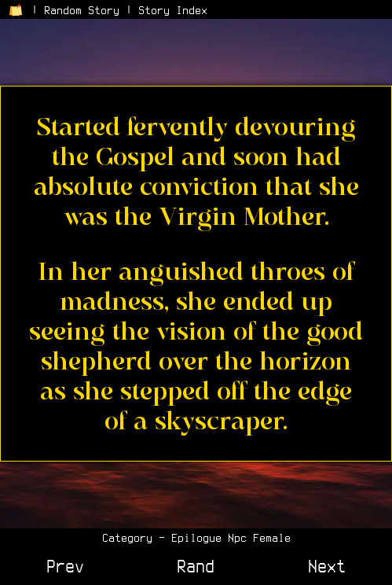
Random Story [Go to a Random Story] (82, 10)
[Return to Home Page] (16, 10)
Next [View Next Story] (327, 566)
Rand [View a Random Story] (196, 566)
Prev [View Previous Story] (65, 566)
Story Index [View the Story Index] (173, 10)
